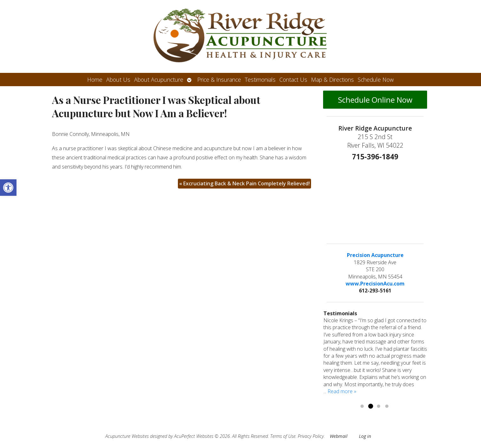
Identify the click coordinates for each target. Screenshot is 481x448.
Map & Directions (332, 80)
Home (95, 80)
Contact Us (293, 80)
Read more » (342, 391)
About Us (118, 80)
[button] (8, 188)
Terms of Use (283, 436)
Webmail (339, 436)
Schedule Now (376, 80)
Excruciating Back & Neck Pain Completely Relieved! (244, 183)
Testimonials (260, 80)
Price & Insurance (219, 80)
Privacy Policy (311, 436)
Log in (365, 436)
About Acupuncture (159, 80)
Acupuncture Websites (127, 436)
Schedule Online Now (375, 100)
